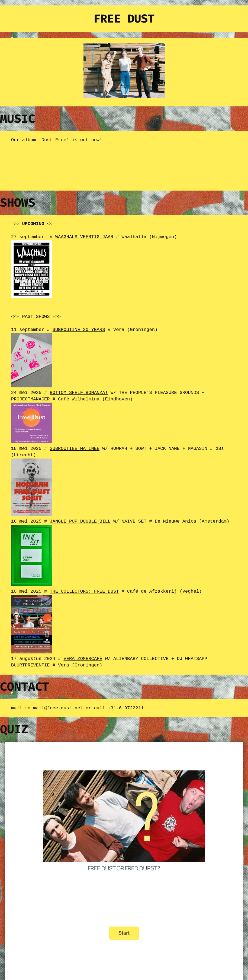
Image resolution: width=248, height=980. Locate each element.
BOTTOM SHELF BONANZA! (79, 391)
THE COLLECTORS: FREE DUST (84, 588)
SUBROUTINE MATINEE (75, 446)
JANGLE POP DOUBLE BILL (80, 519)
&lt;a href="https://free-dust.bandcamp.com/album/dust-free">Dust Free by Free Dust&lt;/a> (65, 166)
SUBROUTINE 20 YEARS (79, 329)
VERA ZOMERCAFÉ (83, 655)
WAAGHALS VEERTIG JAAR (84, 236)
